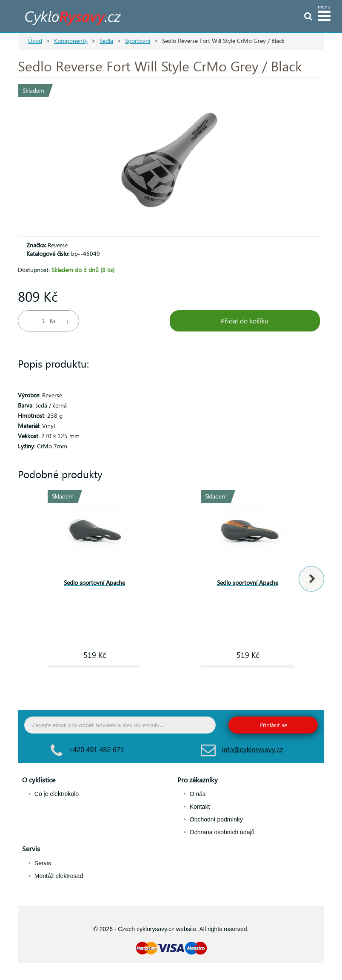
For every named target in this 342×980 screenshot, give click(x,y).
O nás (198, 794)
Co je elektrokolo (57, 794)
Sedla (106, 41)
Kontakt (200, 807)
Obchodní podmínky (216, 819)
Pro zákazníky (198, 780)
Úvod (35, 41)
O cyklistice (39, 780)
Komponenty (71, 41)
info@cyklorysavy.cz (253, 750)
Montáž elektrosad (59, 876)
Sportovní (138, 41)
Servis (31, 848)
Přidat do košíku (245, 321)
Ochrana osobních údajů (222, 832)
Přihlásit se (273, 725)
